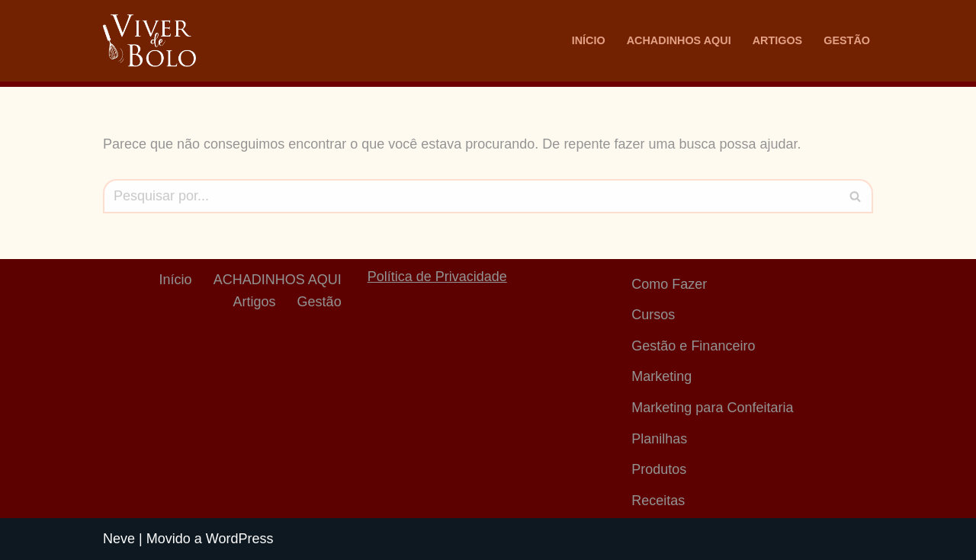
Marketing (661, 376)
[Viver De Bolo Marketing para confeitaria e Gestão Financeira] (149, 41)
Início (589, 40)
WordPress (240, 539)
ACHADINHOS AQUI (679, 40)
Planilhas (659, 439)
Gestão (847, 40)
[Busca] (471, 196)
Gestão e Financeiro (693, 346)
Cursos (653, 315)
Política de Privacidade (437, 277)
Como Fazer (669, 284)
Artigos (778, 40)
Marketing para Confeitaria (712, 408)
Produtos (659, 469)
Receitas (658, 501)
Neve (119, 539)
